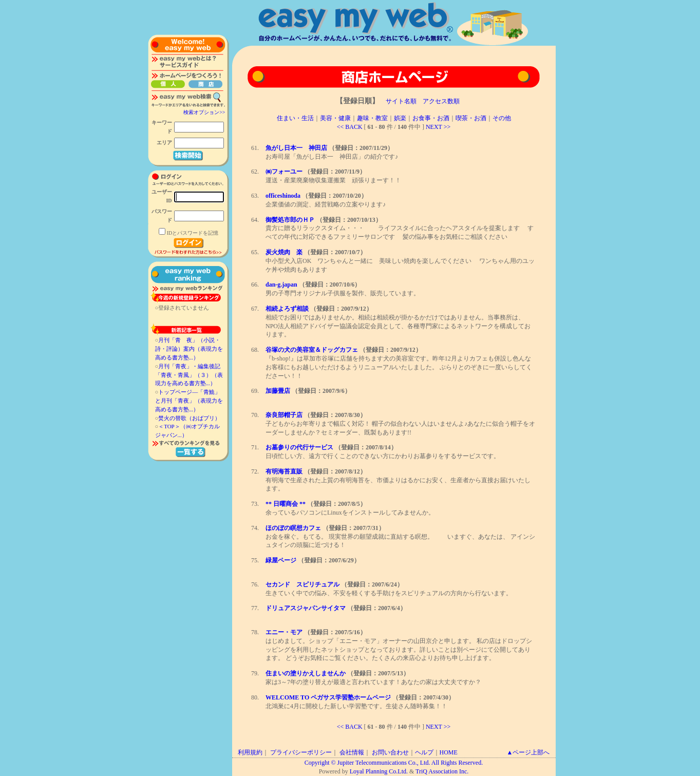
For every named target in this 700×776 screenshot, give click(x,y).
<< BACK (350, 127)
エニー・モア (284, 632)
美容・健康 (335, 118)
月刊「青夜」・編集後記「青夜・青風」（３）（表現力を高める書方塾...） (189, 375)
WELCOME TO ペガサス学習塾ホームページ (328, 697)
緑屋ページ (281, 560)
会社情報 (352, 752)
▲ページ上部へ (528, 752)
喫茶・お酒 (471, 118)
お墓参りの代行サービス (299, 447)
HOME (449, 752)
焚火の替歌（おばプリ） (189, 418)
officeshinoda (283, 196)
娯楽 (400, 118)
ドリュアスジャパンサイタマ (306, 608)
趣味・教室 (372, 118)
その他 (502, 118)
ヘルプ (424, 752)
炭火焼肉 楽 (284, 252)
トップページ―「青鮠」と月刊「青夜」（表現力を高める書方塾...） (189, 401)
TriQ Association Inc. (442, 771)
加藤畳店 (278, 391)
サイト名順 (401, 101)
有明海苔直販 (284, 471)
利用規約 (250, 752)
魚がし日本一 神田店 (296, 148)
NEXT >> (438, 127)
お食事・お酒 (431, 118)
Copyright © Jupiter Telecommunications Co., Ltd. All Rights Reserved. (394, 763)
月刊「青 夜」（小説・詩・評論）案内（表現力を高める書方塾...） (189, 349)
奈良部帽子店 (284, 415)
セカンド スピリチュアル (302, 584)
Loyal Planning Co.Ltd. (379, 771)
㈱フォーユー (284, 172)
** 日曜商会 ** (286, 504)
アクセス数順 (441, 101)
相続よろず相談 (287, 309)
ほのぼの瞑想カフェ (293, 528)
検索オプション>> (204, 112)
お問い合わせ (390, 752)
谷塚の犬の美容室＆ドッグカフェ (312, 350)
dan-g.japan (281, 285)
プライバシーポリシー (301, 752)
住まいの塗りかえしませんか (306, 673)
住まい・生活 (295, 118)
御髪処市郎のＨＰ (290, 220)
